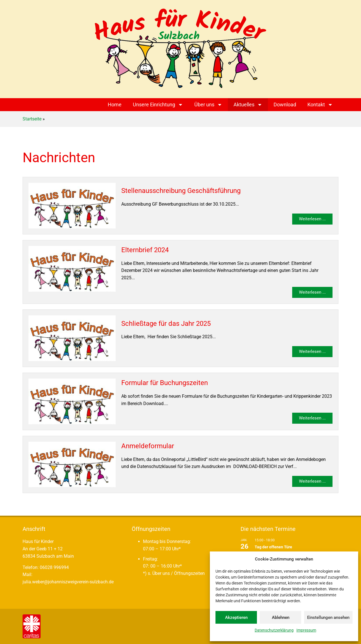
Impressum (306, 630)
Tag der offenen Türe (273, 547)
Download (285, 105)
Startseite (32, 119)
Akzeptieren (236, 617)
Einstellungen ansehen (328, 617)
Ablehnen (281, 617)
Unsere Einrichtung (158, 105)
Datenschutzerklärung (274, 630)
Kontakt (320, 105)
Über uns (208, 105)
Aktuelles (248, 105)
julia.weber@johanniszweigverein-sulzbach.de (68, 582)
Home (115, 105)
